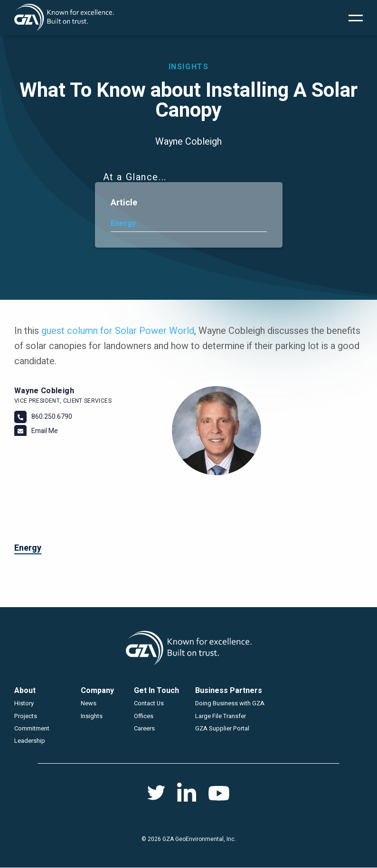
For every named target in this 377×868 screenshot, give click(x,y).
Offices (144, 716)
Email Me (45, 431)
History (24, 703)
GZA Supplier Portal (222, 728)
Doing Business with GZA (230, 703)
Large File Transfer (221, 716)
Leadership (30, 741)
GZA (64, 18)
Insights (92, 716)
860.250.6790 (52, 417)
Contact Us (149, 703)
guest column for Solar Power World (118, 331)
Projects (26, 716)
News (89, 703)
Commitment (32, 728)
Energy (123, 223)
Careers (144, 728)
